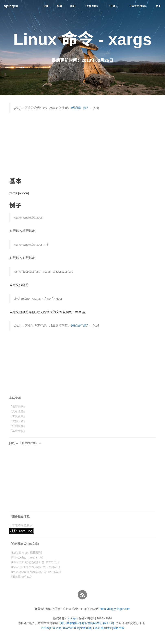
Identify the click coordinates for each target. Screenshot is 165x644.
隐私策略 (119, 628)
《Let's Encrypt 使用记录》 (26, 553)
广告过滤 (56, 628)
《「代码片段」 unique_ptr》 (27, 557)
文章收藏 (86, 628)
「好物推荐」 (18, 426)
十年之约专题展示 (21, 525)
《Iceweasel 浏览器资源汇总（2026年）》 (36, 567)
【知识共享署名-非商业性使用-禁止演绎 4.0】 (87, 623)
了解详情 (107, 639)
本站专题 (15, 398)
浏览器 (45, 628)
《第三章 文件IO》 (21, 577)
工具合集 (98, 628)
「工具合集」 (18, 416)
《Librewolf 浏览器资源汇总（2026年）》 (35, 562)
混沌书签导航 (71, 628)
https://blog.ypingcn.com (115, 609)
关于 (158, 6)
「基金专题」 (18, 431)
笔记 (73, 6)
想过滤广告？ (80, 108)
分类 (46, 6)
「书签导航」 (18, 407)
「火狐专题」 (92, 6)
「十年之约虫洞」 (137, 6)
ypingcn (11, 6)
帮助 (59, 6)
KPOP (108, 628)
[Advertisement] (83, 145)
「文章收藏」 (18, 411)
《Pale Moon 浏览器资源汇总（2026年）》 (36, 572)
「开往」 (113, 6)
